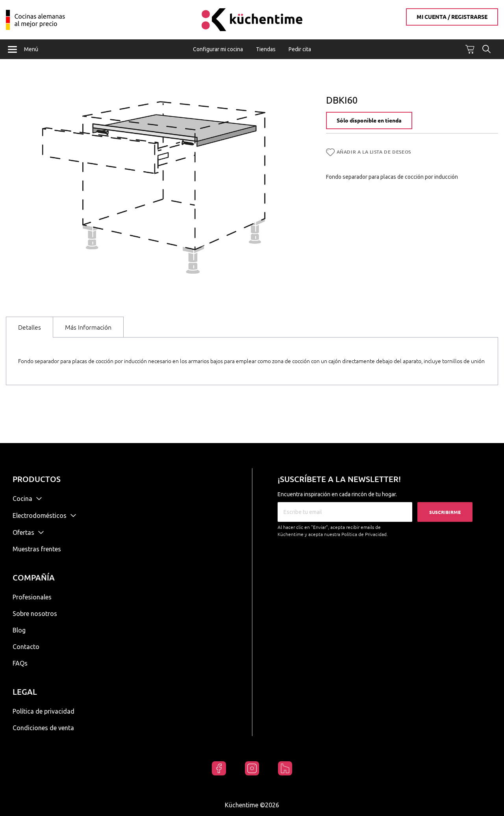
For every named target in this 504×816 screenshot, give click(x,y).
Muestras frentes (37, 549)
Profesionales (32, 597)
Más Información (88, 328)
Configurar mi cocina (218, 49)
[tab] (30, 327)
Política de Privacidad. (365, 534)
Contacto (26, 647)
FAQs (20, 663)
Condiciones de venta (43, 728)
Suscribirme (445, 512)
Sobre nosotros (35, 614)
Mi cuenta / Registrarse (452, 17)
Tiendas (266, 49)
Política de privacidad (44, 711)
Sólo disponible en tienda (369, 121)
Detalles (30, 328)
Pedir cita (300, 49)
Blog (19, 630)
